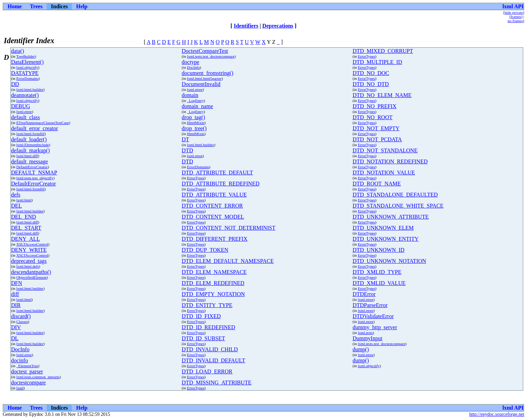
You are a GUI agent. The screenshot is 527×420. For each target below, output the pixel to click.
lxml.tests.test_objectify (35, 178)
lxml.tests (365, 333)
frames (516, 17)
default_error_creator (35, 128)
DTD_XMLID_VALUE (379, 283)
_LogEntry (195, 101)
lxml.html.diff (27, 156)
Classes (22, 322)
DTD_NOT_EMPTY (376, 128)
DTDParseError (370, 305)
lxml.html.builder (30, 89)
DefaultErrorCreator (32, 167)
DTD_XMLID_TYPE (377, 272)
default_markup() (30, 150)
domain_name (197, 106)
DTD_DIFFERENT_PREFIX (215, 239)
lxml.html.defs (27, 266)
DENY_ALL (26, 239)
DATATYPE (25, 73)
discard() (21, 316)
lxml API (513, 6)
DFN (17, 283)
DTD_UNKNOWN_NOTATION (389, 261)
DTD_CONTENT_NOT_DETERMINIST (229, 228)
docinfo (20, 360)
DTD (187, 150)
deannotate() (25, 95)
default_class (26, 117)
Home (15, 6)
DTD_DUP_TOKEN (205, 250)
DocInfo (193, 67)
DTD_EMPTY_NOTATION (213, 294)
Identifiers (246, 26)
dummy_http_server (375, 327)
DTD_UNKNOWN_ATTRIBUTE (390, 217)
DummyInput (367, 338)
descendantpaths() (31, 272)
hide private (514, 12)
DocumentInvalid (201, 84)
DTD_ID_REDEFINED (209, 327)
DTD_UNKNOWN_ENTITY (385, 239)
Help (82, 6)
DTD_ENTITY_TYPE (207, 305)
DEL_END (23, 217)
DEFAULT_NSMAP (34, 173)
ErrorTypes (366, 56)
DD (15, 84)
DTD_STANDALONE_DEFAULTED (395, 195)
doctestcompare (28, 383)
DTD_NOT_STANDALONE (385, 150)
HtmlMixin (196, 123)
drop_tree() (194, 128)
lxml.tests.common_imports (38, 377)
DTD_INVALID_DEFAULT (214, 360)
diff (15, 294)
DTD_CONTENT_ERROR (212, 206)
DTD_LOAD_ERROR (207, 371)
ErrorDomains (27, 78)
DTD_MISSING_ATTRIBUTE (217, 383)
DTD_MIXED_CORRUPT (383, 51)
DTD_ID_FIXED (201, 316)
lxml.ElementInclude (32, 145)
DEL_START (26, 228)
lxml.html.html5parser (204, 78)
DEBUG (21, 106)
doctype (191, 62)
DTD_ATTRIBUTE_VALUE (214, 195)
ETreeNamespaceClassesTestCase (43, 123)
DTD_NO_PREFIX (374, 106)
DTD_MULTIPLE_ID (377, 62)
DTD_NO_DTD (371, 84)
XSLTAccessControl (32, 244)
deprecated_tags (29, 261)
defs (16, 195)
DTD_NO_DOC (371, 73)
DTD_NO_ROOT (373, 117)
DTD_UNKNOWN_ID (378, 250)
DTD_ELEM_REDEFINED (213, 283)
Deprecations (278, 26)
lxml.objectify (27, 67)
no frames (515, 21)
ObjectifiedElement (31, 277)
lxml (20, 388)
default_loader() (29, 139)
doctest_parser (27, 371)
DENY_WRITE (29, 250)
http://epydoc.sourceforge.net (497, 414)
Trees (36, 6)
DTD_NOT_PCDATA (377, 139)
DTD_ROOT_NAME (377, 184)
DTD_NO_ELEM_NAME (382, 95)
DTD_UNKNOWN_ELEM (383, 228)
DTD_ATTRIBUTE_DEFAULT (217, 173)
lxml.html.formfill (30, 134)
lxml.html (24, 200)
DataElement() (27, 62)
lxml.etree (195, 89)
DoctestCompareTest (205, 51)
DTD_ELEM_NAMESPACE (214, 272)
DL (15, 338)
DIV (16, 327)
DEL (16, 206)
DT (185, 139)
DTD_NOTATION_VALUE (384, 173)
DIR (16, 305)
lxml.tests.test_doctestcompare (211, 56)
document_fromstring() (208, 73)
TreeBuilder (26, 56)
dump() (361, 349)
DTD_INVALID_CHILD (210, 349)
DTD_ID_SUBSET (203, 338)
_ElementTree (27, 366)
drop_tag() (194, 117)
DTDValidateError (373, 316)
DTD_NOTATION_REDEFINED (390, 161)
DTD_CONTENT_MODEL (213, 217)
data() (17, 51)
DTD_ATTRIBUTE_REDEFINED (221, 184)
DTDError (364, 294)
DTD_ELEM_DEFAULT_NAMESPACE (228, 261)
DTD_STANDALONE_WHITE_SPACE (398, 206)
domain (190, 95)
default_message (30, 161)
